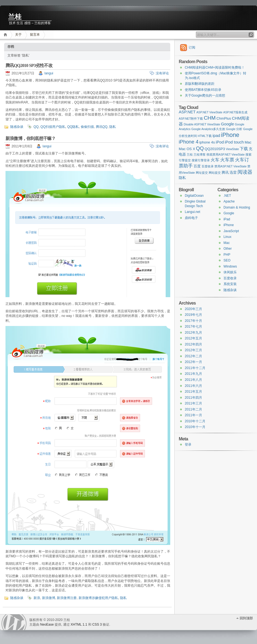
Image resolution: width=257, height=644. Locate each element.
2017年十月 (193, 321)
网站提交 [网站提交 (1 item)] (215, 173)
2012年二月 (193, 356)
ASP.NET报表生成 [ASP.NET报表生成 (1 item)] (235, 112)
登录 (188, 445)
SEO (227, 260)
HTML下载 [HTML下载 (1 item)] (205, 136)
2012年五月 (193, 338)
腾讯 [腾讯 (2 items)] (225, 172)
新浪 (37, 598)
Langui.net (192, 212)
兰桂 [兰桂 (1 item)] (190, 154)
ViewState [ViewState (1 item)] (232, 149)
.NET (227, 196)
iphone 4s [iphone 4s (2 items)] (207, 142)
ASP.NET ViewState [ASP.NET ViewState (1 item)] (209, 112)
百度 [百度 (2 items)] (197, 166)
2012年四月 (193, 344)
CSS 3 (97, 625)
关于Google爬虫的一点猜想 (205, 95)
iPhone (229, 225)
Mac (227, 243)
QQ (36, 127)
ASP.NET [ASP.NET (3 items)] (187, 112)
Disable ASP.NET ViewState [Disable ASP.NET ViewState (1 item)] (202, 124)
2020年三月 (193, 309)
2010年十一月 (195, 427)
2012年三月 (193, 350)
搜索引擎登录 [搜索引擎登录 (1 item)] (201, 160)
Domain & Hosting (237, 207)
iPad (227, 219)
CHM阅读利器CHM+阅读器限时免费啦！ (215, 68)
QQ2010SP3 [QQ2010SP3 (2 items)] (215, 149)
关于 (18, 35)
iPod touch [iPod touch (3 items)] (234, 142)
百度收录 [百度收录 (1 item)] (208, 166)
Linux (227, 237)
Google (229, 213)
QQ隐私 (73, 127)
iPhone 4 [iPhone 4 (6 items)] (189, 142)
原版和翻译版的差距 (200, 84)
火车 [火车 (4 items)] (215, 160)
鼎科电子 (191, 218)
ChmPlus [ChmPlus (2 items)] (224, 118)
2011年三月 (193, 403)
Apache (229, 201)
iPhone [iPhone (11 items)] (230, 135)
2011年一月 (193, 415)
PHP (227, 255)
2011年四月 (193, 398)
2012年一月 (193, 362)
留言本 (35, 35)
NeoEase (47, 625)
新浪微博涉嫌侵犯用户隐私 (98, 598)
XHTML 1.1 (79, 625)
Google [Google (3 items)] (228, 124)
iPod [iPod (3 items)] (220, 142)
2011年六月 (193, 386)
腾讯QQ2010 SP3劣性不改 (29, 65)
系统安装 (230, 284)
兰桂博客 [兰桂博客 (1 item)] (200, 154)
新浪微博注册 (67, 598)
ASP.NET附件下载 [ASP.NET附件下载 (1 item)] (191, 119)
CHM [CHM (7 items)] (210, 118)
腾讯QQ (102, 127)
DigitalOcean (194, 196)
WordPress (14, 622)
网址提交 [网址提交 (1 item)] (202, 173)
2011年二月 (193, 409)
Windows (230, 266)
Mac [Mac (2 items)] (248, 142)
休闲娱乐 (230, 272)
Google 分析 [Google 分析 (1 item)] (234, 129)
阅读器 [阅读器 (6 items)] (245, 172)
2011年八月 (193, 380)
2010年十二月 (195, 421)
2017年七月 (193, 327)
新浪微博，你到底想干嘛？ (30, 138)
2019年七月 (193, 315)
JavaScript (231, 231)
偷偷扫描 (87, 127)
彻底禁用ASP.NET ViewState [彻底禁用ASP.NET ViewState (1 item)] (226, 154)
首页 (6, 35)
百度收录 (230, 278)
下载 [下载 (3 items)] (244, 149)
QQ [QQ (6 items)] (200, 148)
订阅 (192, 47)
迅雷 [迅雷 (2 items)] (233, 172)
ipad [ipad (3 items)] (216, 136)
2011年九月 (193, 374)
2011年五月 (193, 392)
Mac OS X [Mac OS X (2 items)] (187, 149)
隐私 (113, 127)
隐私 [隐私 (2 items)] (182, 178)
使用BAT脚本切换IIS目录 (203, 90)
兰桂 (15, 17)
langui (49, 73)
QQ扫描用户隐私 (53, 127)
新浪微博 (49, 598)
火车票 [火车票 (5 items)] (227, 160)
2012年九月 (193, 333)
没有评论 (162, 73)
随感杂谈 (17, 127)
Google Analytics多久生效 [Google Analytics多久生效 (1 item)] (208, 129)
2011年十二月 (195, 368)
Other (228, 249)
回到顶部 (246, 618)
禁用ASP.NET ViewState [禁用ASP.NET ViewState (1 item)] (231, 166)
